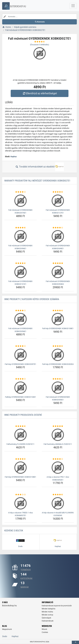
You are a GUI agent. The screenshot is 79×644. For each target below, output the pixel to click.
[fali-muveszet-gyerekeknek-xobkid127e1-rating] (58, 192)
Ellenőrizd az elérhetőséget (39, 93)
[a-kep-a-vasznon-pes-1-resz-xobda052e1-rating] (58, 459)
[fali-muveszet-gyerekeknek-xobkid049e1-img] (58, 236)
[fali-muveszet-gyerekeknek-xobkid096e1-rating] (21, 228)
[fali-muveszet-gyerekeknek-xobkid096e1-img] (21, 236)
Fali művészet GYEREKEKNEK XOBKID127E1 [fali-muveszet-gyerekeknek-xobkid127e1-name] (58, 211)
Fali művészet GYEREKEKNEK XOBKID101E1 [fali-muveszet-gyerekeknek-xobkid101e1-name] (20, 283)
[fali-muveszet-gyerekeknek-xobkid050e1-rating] (58, 379)
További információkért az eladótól (39, 167)
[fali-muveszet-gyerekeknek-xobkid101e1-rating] (21, 263)
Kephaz (14, 157)
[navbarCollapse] (73, 6)
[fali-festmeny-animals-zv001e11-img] (58, 435)
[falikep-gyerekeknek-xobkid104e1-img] (21, 388)
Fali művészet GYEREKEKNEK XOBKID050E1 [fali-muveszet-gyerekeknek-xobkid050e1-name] (58, 398)
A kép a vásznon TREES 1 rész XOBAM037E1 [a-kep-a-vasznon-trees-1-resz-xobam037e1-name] (21, 514)
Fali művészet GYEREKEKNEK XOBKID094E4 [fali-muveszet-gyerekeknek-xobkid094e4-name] (58, 283)
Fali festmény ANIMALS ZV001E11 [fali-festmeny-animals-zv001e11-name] (58, 444)
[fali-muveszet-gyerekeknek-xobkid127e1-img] (58, 201)
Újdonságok (46, 618)
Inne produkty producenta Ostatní (23, 415)
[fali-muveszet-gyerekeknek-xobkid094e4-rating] (58, 263)
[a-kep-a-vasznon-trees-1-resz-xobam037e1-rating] (21, 495)
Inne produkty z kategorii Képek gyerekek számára (32, 299)
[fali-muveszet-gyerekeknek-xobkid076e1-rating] (21, 192)
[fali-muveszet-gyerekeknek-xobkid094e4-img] (58, 272)
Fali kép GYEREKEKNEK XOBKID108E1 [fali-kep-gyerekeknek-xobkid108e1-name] (58, 328)
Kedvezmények (48, 621)
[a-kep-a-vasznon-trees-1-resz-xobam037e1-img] (21, 503)
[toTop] (75, 642)
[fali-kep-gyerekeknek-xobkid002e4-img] (58, 355)
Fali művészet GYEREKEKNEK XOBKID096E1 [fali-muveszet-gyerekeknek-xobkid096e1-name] (20, 247)
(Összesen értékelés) (40, 45)
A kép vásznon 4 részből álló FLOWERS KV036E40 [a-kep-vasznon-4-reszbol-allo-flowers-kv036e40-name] (58, 514)
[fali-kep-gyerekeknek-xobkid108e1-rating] (58, 311)
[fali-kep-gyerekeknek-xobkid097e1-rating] (21, 346)
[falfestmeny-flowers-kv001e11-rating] (21, 426)
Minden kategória (49, 609)
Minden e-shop (47, 615)
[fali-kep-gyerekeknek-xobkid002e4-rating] (58, 346)
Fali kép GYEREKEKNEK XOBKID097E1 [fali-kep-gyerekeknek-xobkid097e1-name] (20, 364)
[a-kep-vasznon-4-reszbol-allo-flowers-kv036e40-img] (58, 503)
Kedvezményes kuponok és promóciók (57, 606)
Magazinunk (7, 629)
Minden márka (47, 612)
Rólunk (44, 629)
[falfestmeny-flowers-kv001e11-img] (21, 435)
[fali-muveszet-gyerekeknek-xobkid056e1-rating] (21, 311)
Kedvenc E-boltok (14, 531)
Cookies (45, 632)
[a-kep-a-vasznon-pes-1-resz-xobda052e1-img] (58, 468)
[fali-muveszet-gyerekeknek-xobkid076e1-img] (21, 201)
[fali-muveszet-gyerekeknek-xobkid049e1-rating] (58, 228)
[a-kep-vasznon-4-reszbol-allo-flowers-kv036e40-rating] (58, 495)
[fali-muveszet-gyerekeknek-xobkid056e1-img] (21, 319)
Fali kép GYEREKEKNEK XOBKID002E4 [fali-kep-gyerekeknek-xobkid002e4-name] (58, 364)
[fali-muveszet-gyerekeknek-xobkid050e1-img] (58, 388)
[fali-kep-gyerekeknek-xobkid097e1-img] (21, 355)
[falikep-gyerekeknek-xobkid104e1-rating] (21, 379)
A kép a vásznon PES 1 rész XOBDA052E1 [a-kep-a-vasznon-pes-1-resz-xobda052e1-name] (58, 478)
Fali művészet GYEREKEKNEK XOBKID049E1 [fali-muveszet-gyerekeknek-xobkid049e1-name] (58, 247)
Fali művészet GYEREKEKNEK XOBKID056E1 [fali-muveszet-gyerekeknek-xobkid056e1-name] (20, 330)
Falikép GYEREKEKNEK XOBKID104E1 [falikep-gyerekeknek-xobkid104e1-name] (21, 397)
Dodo (5, 636)
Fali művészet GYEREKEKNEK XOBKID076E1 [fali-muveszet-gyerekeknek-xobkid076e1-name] (20, 211)
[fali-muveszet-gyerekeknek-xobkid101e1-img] (21, 272)
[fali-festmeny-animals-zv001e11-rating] (58, 426)
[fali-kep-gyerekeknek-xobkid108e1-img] (58, 319)
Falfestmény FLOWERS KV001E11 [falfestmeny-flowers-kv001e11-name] (20, 444)
